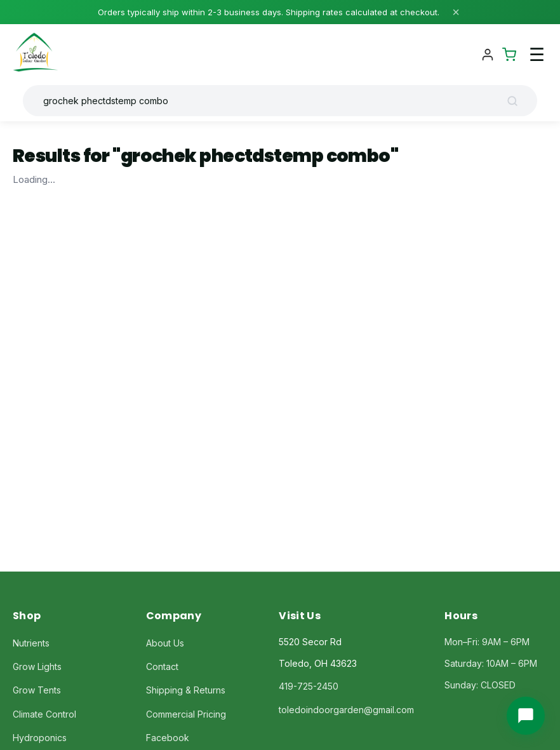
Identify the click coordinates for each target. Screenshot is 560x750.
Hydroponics (40, 738)
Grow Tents (37, 690)
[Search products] (270, 101)
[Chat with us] (526, 716)
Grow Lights (37, 666)
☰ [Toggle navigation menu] (537, 55)
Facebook (168, 738)
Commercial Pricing (186, 714)
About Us (165, 643)
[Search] (517, 101)
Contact (162, 666)
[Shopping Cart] (509, 55)
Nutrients (31, 643)
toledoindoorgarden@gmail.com (346, 710)
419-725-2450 (309, 686)
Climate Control (44, 714)
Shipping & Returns (186, 690)
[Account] (488, 55)
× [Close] (456, 12)
